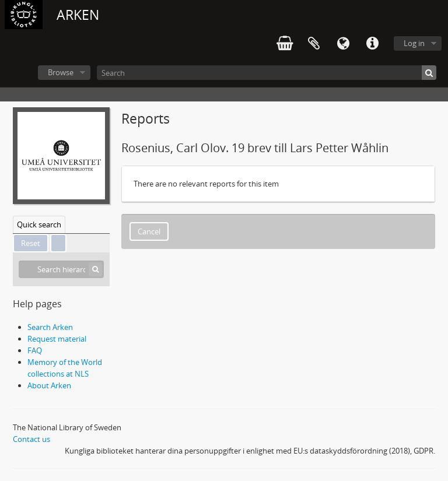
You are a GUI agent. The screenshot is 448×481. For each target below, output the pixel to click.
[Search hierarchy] (61, 269)
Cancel (149, 231)
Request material (57, 339)
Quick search (39, 224)
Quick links (372, 44)
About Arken (49, 385)
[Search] (267, 73)
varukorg (285, 44)
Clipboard (314, 44)
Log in (414, 43)
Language (343, 44)
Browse (61, 72)
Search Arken (50, 327)
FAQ (35, 350)
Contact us (32, 439)
